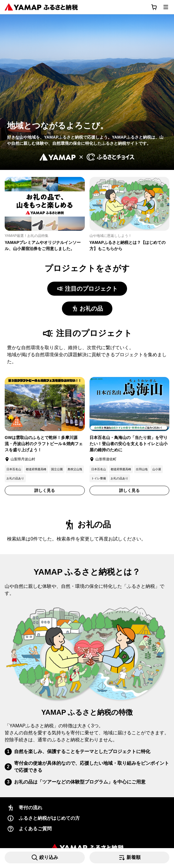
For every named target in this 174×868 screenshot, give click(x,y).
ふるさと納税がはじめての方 (43, 818)
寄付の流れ (25, 808)
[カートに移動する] (154, 7)
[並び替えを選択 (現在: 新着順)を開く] (130, 857)
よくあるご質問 (29, 829)
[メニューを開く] (166, 7)
